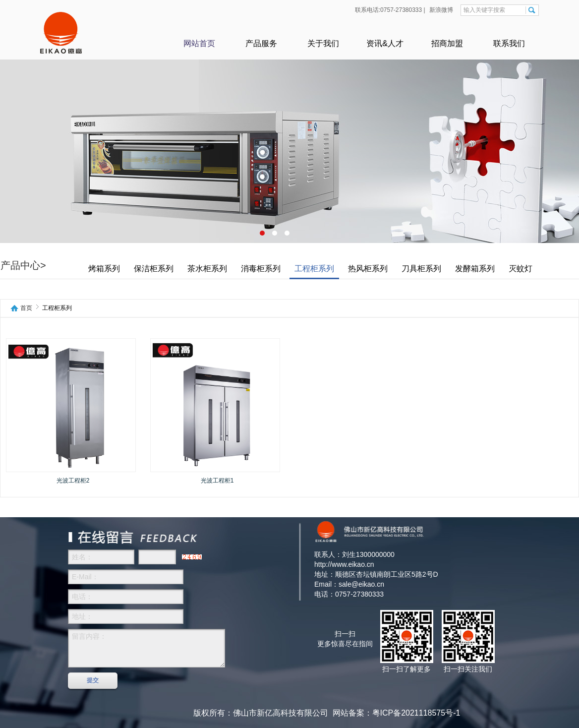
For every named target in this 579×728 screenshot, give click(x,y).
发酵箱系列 (475, 269)
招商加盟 (447, 43)
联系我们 (509, 43)
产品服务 (261, 43)
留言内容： (146, 648)
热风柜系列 (368, 269)
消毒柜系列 (261, 269)
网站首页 (199, 43)
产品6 (289, 121)
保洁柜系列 (154, 269)
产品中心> (23, 266)
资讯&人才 (385, 43)
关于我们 (323, 43)
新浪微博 (440, 10)
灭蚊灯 (521, 269)
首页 (26, 308)
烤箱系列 (104, 269)
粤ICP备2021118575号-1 (416, 713)
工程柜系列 (314, 269)
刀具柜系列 (421, 269)
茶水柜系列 (207, 269)
